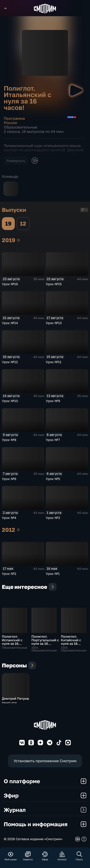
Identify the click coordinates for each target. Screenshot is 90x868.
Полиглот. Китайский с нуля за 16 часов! (71, 642)
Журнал (45, 810)
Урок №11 (54, 362)
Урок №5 (53, 479)
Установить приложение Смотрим (45, 761)
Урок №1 (53, 574)
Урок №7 (53, 440)
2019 (18, 240)
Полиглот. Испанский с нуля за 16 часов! (12, 642)
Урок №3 (53, 518)
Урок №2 (9, 574)
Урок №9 (53, 401)
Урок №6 (9, 479)
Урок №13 (54, 323)
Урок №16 (10, 284)
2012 (18, 530)
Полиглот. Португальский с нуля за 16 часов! (45, 642)
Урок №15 (54, 284)
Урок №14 (10, 323)
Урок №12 (10, 362)
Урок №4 (9, 518)
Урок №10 (10, 401)
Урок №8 (9, 440)
